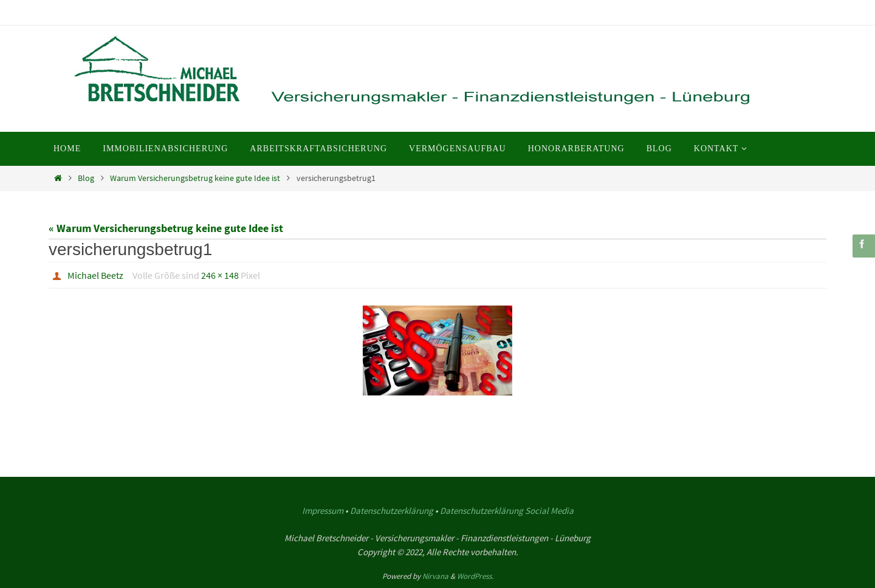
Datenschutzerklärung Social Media (507, 511)
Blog (86, 178)
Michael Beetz (95, 275)
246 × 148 (220, 275)
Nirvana (435, 576)
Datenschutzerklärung (392, 511)
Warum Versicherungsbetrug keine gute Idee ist (195, 178)
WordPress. (475, 576)
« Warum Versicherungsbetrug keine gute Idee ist (166, 228)
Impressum (323, 511)
